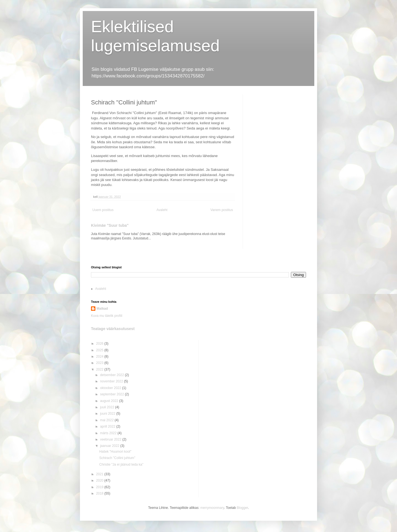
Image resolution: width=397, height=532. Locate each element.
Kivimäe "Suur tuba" (110, 225)
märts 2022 (109, 433)
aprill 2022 (108, 426)
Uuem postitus (103, 210)
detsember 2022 (112, 375)
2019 (100, 487)
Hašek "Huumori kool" (115, 452)
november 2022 (112, 381)
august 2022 (110, 401)
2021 (100, 474)
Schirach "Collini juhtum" (117, 458)
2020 (100, 480)
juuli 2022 (108, 407)
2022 (100, 369)
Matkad (102, 309)
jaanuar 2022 (110, 446)
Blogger (242, 508)
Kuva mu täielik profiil (107, 316)
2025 (100, 350)
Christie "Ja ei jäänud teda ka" (121, 465)
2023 (100, 363)
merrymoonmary (212, 508)
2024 (100, 357)
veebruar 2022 (111, 439)
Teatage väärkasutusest (113, 329)
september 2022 (112, 394)
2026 (100, 344)
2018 (100, 493)
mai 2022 (107, 420)
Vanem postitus (222, 210)
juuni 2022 (108, 414)
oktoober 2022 (111, 388)
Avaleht (162, 210)
